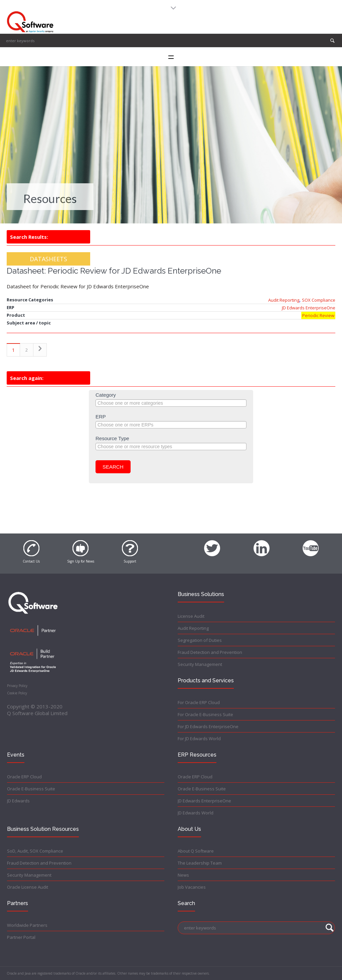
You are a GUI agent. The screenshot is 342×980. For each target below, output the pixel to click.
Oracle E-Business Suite (31, 789)
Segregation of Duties (200, 640)
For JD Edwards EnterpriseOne (208, 726)
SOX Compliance (319, 300)
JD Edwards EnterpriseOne (309, 308)
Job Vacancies (192, 887)
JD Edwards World (196, 813)
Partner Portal (21, 937)
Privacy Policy (17, 686)
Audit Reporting (284, 300)
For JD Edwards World (199, 739)
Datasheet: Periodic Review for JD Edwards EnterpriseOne (114, 271)
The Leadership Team (200, 863)
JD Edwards (18, 801)
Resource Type (112, 438)
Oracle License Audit (28, 887)
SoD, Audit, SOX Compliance (35, 851)
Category (106, 395)
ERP (101, 417)
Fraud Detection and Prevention (210, 652)
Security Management (200, 664)
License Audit (191, 616)
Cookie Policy (17, 693)
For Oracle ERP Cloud (199, 702)
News (183, 875)
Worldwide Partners (27, 925)
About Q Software (196, 851)
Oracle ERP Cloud (24, 777)
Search (113, 467)
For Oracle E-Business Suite (205, 714)
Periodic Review (318, 315)
